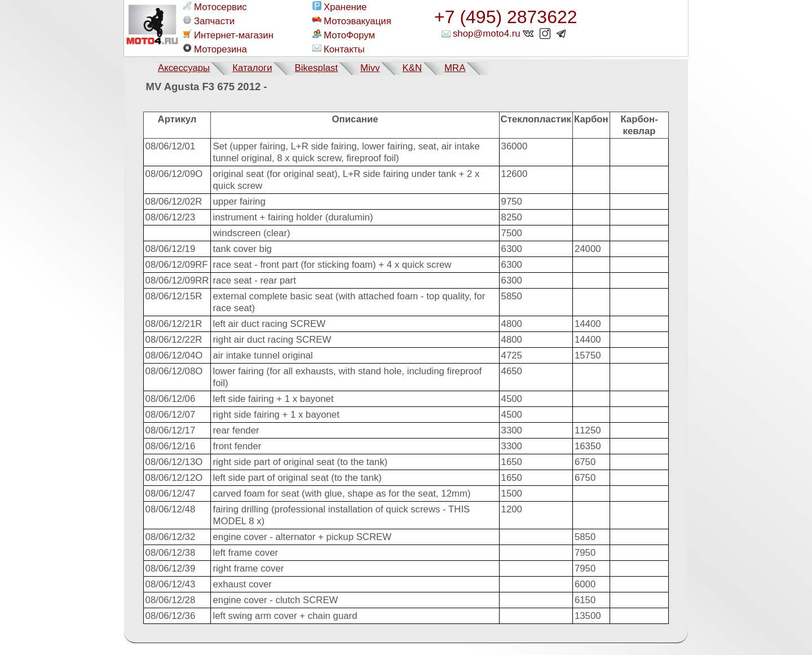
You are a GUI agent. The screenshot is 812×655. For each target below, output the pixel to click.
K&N (412, 68)
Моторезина (215, 49)
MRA (455, 68)
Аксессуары (184, 68)
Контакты (338, 49)
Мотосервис (215, 7)
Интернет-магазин (228, 35)
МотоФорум (344, 35)
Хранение (339, 7)
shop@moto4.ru (487, 34)
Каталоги (252, 68)
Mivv (370, 68)
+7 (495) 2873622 (506, 17)
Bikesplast (316, 68)
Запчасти (209, 21)
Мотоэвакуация (352, 21)
